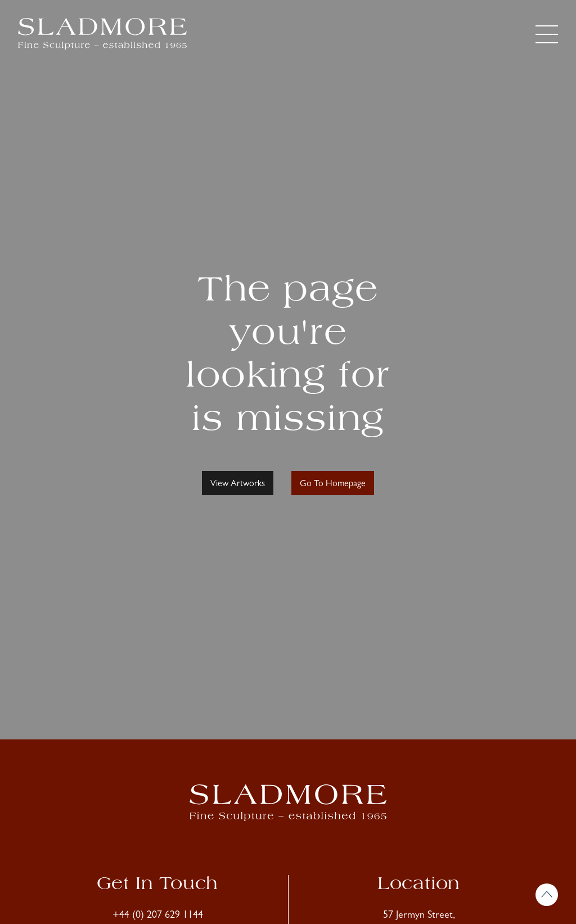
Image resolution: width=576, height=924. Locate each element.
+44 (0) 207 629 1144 (158, 916)
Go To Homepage (333, 485)
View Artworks (238, 485)
